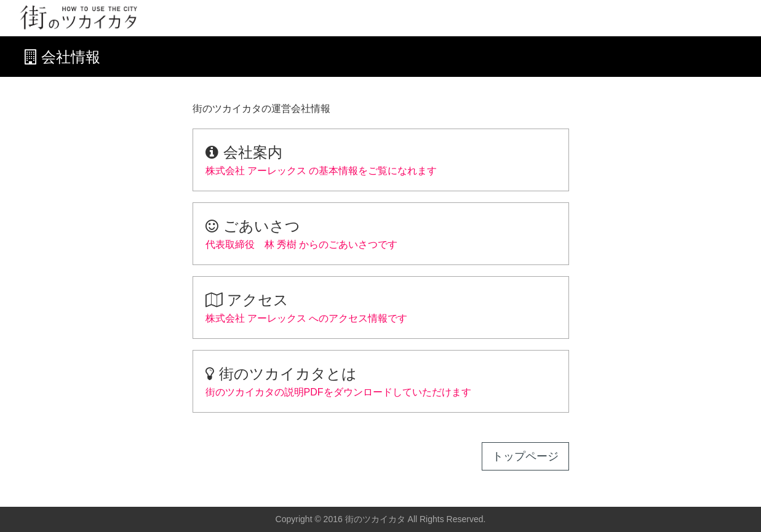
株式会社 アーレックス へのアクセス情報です (381, 306)
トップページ (525, 456)
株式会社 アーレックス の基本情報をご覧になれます (381, 159)
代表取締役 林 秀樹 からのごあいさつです (381, 232)
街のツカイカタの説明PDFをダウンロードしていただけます (381, 380)
